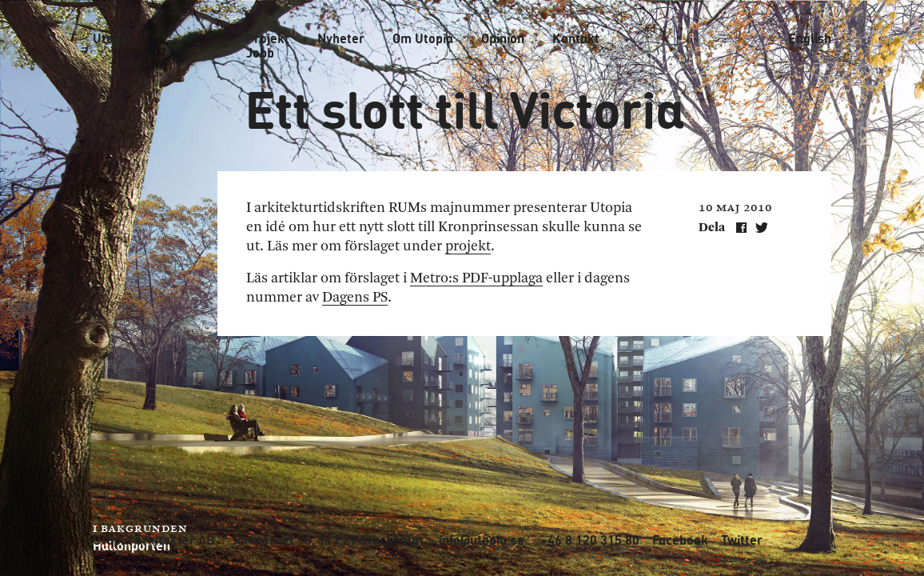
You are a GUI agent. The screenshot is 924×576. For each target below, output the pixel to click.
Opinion (503, 38)
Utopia (112, 38)
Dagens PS (355, 298)
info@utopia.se (482, 540)
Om (423, 38)
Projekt (268, 38)
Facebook (680, 540)
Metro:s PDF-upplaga (476, 278)
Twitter (742, 540)
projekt (468, 246)
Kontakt (576, 38)
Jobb (260, 53)
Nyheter (341, 38)
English (810, 38)
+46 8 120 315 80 (590, 540)
